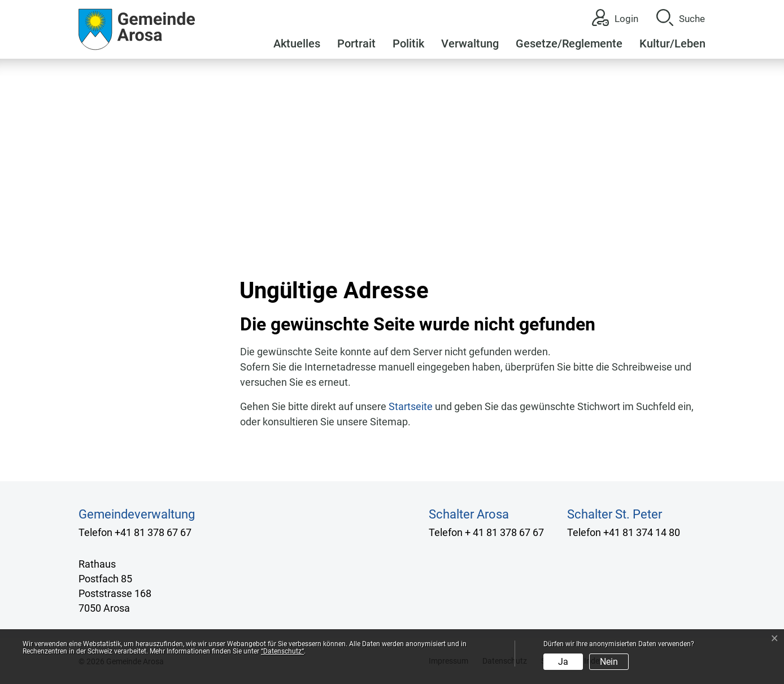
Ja (563, 662)
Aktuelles (297, 43)
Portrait (356, 43)
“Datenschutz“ (282, 651)
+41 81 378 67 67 (153, 532)
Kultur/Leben (672, 43)
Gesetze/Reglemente (569, 43)
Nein (609, 662)
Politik (408, 43)
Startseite (411, 406)
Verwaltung (470, 43)
